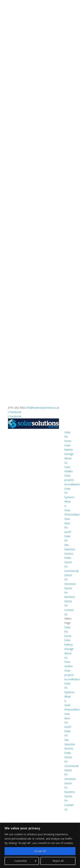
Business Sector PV (70, 601)
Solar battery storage (69, 450)
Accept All (40, 851)
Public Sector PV (68, 562)
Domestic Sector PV (70, 588)
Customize (21, 861)
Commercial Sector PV (71, 575)
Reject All (58, 861)
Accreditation (72, 484)
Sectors (69, 554)
